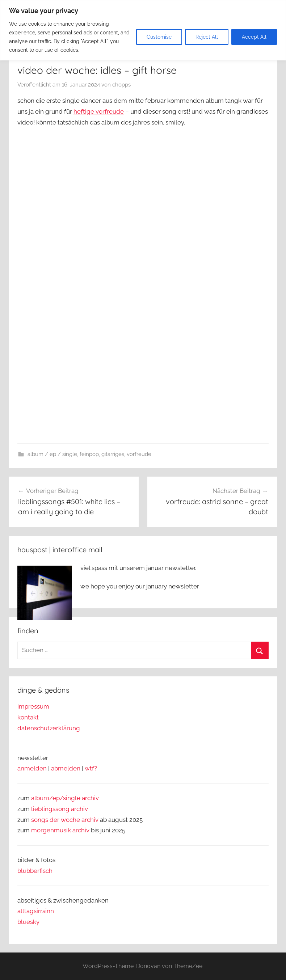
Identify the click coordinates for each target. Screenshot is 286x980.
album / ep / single (52, 454)
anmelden (32, 768)
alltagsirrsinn (36, 911)
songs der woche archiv (65, 820)
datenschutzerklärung (49, 728)
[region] (143, 30)
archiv (79, 809)
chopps (121, 85)
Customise (159, 37)
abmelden (66, 768)
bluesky (28, 922)
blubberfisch (35, 871)
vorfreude (139, 454)
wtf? (91, 768)
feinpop (89, 454)
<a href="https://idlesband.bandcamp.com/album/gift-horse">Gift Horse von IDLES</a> (81, 346)
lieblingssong (51, 809)
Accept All (254, 37)
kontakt (28, 717)
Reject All (207, 37)
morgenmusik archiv (60, 830)
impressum (33, 706)
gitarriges (113, 454)
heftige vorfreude (99, 111)
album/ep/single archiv (65, 798)
